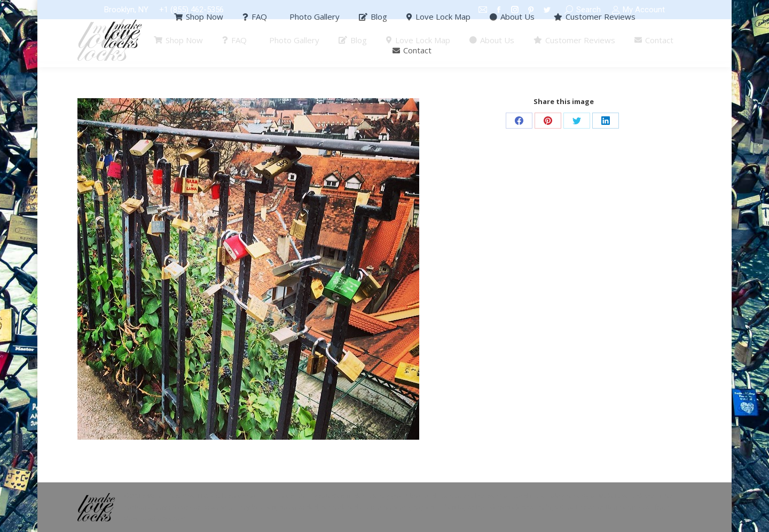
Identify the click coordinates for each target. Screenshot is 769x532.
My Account (638, 10)
